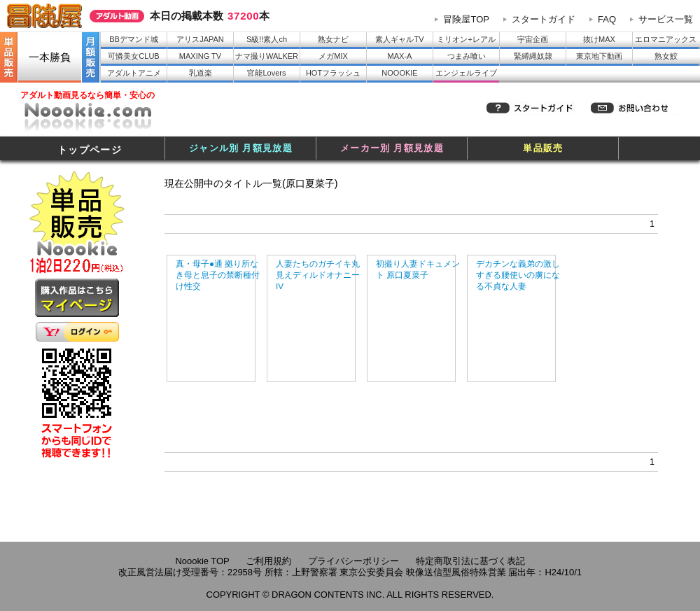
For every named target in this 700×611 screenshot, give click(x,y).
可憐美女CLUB (133, 56)
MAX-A (400, 56)
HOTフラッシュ (333, 73)
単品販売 (543, 148)
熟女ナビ (333, 39)
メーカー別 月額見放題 (392, 148)
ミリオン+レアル (466, 39)
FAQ (607, 19)
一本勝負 (50, 57)
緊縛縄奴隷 (533, 56)
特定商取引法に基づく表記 (470, 561)
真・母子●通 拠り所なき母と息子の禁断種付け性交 (218, 275)
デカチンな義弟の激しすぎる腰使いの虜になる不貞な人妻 (518, 275)
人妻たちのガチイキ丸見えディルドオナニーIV (318, 275)
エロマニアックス (666, 39)
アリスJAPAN (200, 39)
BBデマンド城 (134, 39)
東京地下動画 (599, 56)
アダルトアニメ (134, 73)
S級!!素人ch (267, 39)
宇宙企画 (533, 39)
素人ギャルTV (399, 39)
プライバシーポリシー (353, 561)
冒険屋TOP (466, 19)
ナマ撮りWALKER (267, 56)
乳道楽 (201, 73)
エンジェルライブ (466, 73)
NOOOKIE (399, 73)
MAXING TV (200, 56)
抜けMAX (599, 39)
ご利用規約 (268, 561)
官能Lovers (266, 73)
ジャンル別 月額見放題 (241, 148)
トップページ (90, 150)
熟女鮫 (666, 56)
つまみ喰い (467, 56)
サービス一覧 (666, 19)
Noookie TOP (202, 561)
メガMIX (333, 56)
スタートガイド (544, 19)
